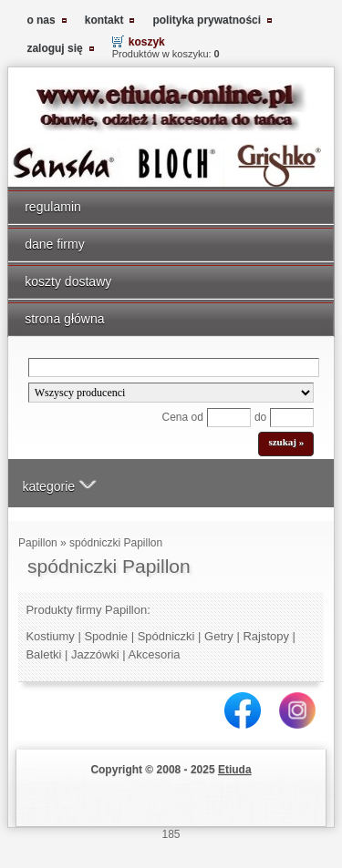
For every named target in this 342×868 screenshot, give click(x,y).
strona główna (64, 319)
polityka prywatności (207, 20)
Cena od (183, 417)
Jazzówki (95, 654)
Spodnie (106, 636)
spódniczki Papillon (116, 543)
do (260, 417)
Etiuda (235, 770)
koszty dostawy (68, 281)
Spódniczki (166, 636)
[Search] (174, 368)
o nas (41, 20)
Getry (219, 636)
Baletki (43, 654)
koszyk (147, 42)
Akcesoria (155, 654)
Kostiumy (50, 636)
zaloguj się (54, 48)
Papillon (38, 543)
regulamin (53, 207)
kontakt (104, 20)
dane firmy (55, 244)
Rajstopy (266, 636)
